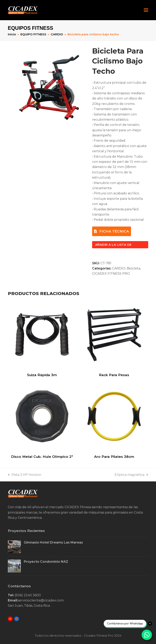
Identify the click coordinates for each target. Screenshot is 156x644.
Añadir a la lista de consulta (113, 246)
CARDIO (119, 268)
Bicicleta (133, 268)
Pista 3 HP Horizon (25, 475)
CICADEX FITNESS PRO (111, 274)
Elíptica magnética (131, 475)
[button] (146, 10)
